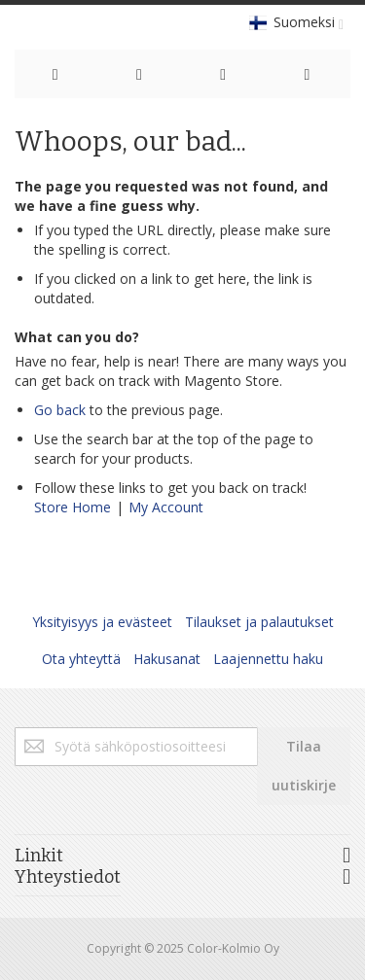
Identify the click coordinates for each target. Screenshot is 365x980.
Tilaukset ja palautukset (259, 622)
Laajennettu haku (268, 659)
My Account (166, 507)
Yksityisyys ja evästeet (102, 622)
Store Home (73, 507)
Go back (60, 410)
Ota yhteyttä (81, 659)
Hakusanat (167, 659)
